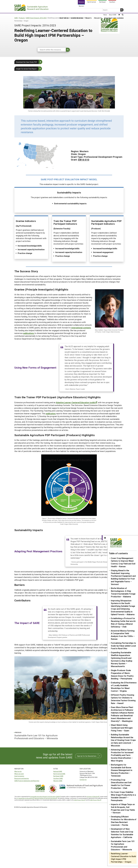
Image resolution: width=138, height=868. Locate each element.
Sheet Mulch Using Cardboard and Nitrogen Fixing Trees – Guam (122, 728)
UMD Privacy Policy (95, 800)
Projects (98, 10)
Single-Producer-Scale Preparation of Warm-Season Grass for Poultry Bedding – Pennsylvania (122, 674)
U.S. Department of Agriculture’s (25, 798)
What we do (18, 771)
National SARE (58, 771)
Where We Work (77, 10)
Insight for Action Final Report (26, 69)
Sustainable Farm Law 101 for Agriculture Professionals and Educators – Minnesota (123, 845)
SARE (16, 18)
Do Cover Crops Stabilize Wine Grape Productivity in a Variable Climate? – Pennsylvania (123, 796)
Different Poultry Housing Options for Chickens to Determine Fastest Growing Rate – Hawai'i (123, 699)
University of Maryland (92, 797)
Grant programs (19, 776)
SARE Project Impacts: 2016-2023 (36, 18)
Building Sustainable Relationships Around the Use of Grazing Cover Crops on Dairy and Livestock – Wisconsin (123, 740)
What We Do (64, 10)
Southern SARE (58, 778)
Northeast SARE (58, 776)
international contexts (81, 328)
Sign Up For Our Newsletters (87, 756)
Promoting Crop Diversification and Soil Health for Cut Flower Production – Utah (121, 784)
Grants (89, 10)
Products (22, 18)
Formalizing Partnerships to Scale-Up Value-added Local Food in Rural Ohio (123, 646)
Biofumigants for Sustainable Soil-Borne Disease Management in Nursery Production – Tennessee (122, 770)
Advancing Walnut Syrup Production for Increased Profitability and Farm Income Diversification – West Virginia (122, 755)
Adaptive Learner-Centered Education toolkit (76, 402)
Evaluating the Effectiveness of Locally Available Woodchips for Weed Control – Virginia (124, 687)
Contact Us (83, 780)
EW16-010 (84, 160)
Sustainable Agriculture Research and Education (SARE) (45, 797)
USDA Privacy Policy (79, 800)
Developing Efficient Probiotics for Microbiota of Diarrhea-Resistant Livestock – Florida (124, 821)
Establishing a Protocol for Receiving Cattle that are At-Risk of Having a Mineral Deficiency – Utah (123, 622)
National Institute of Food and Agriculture (45, 798)
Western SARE (58, 781)
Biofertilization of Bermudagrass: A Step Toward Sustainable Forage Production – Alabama (123, 592)
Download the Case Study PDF (27, 62)
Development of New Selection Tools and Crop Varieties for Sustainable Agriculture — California (122, 833)
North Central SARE (59, 774)
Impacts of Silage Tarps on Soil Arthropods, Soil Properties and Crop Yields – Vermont (123, 808)
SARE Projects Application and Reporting (27, 781)
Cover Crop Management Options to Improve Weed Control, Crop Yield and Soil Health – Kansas (123, 562)
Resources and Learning (114, 10)
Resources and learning (22, 778)
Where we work (19, 774)
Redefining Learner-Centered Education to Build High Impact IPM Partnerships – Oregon (123, 858)
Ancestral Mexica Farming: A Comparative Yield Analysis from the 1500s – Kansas (123, 635)
